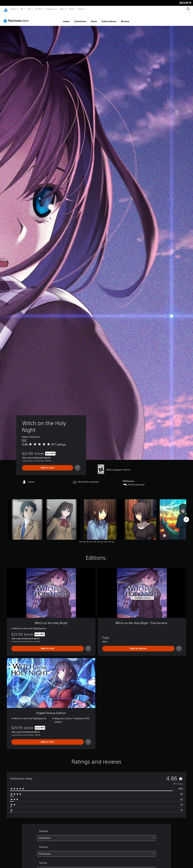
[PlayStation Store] (17, 18)
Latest (66, 18)
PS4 (29, 9)
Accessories (50, 9)
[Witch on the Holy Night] (44, 516)
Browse (125, 18)
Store (71, 9)
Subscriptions (109, 18)
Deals (94, 18)
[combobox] (97, 835)
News (62, 9)
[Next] (186, 516)
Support (81, 9)
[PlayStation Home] (6, 9)
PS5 (22, 9)
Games (13, 9)
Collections (80, 18)
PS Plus (38, 9)
